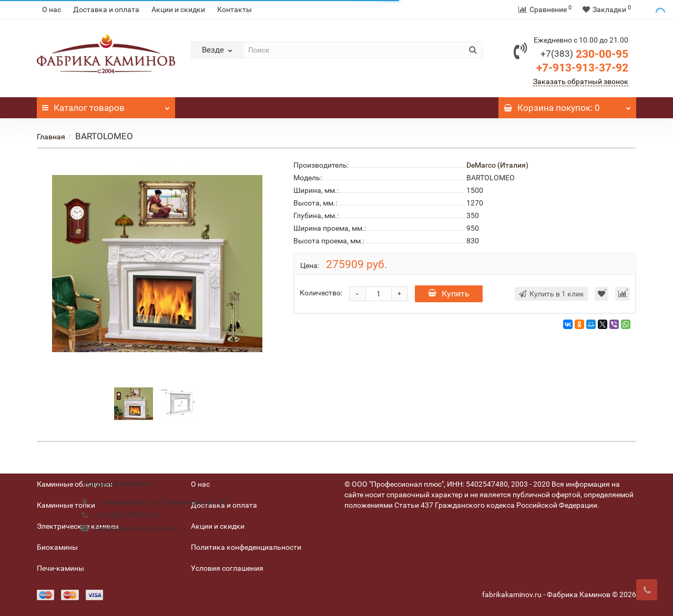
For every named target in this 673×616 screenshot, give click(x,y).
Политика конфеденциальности (246, 547)
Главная (51, 137)
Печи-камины (60, 568)
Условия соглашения (227, 568)
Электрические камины (78, 526)
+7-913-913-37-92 (582, 68)
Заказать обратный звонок (581, 81)
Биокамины (57, 547)
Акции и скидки (178, 9)
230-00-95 (584, 54)
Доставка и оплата (106, 9)
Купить (449, 294)
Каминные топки (66, 505)
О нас (52, 9)
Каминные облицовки (75, 484)
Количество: (321, 293)
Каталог (106, 105)
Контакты (234, 9)
